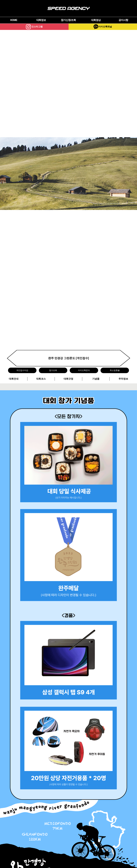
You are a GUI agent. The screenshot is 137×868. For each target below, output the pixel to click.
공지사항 (123, 20)
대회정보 (41, 20)
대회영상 (96, 20)
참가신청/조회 (68, 20)
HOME (14, 20)
